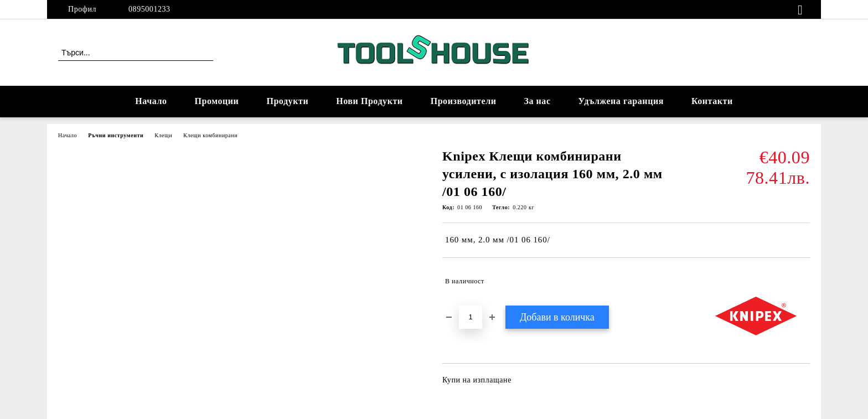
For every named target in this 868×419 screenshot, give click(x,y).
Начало (151, 101)
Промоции (217, 101)
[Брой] (471, 317)
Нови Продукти (369, 101)
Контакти (712, 101)
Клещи (163, 135)
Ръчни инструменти (116, 135)
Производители (464, 101)
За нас (537, 101)
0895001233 (149, 9)
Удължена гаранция (621, 101)
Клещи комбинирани (210, 135)
